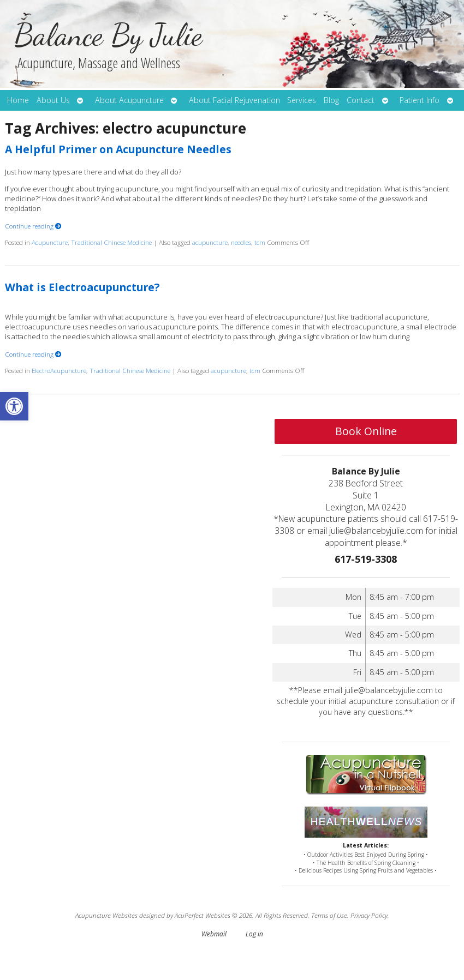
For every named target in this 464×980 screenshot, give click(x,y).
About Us (53, 100)
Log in (254, 934)
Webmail (214, 934)
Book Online (366, 431)
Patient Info (420, 100)
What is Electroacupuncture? (82, 287)
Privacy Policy (369, 915)
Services (302, 100)
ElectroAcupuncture (59, 370)
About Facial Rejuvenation (234, 100)
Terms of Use (329, 915)
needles (241, 242)
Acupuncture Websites (106, 915)
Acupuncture (50, 242)
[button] (14, 406)
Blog (331, 100)
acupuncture (210, 242)
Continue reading (33, 226)
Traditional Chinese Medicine (111, 242)
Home (18, 100)
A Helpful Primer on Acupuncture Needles (118, 149)
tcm (260, 242)
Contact (361, 100)
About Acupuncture (129, 100)
